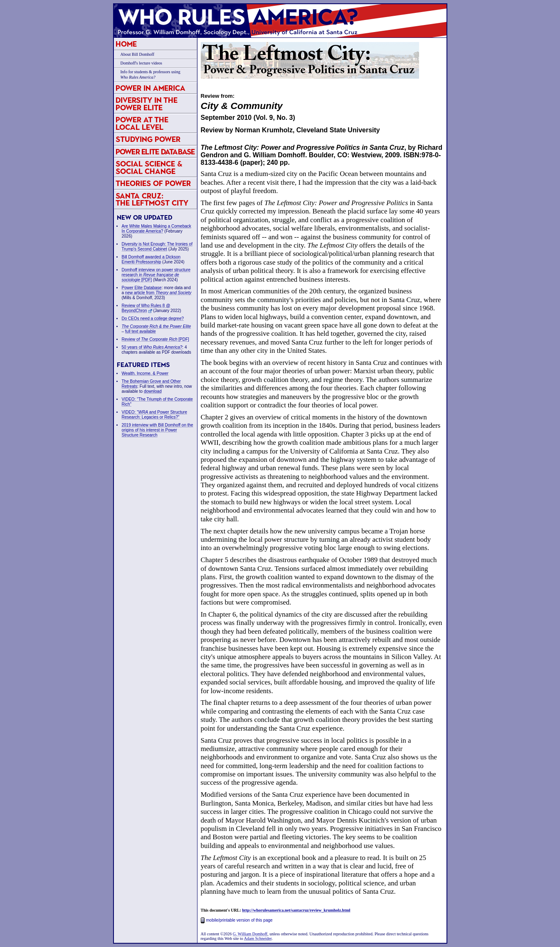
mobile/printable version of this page (237, 920)
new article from (158, 293)
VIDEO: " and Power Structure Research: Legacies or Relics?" (155, 415)
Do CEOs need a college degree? (153, 319)
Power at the (142, 123)
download (153, 391)
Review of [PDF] (155, 339)
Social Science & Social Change (149, 167)
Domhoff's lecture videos (141, 63)
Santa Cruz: (152, 200)
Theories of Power (153, 183)
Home (126, 44)
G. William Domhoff (250, 934)
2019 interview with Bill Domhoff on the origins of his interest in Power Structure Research (158, 430)
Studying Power (148, 139)
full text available (141, 331)
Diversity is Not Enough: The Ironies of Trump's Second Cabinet (157, 247)
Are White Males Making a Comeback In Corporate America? (157, 229)
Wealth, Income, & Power (145, 373)
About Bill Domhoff (137, 54)
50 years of (152, 347)
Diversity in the (147, 104)
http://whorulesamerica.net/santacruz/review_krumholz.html (296, 910)
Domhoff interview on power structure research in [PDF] (156, 275)
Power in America (150, 88)
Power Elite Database (155, 152)
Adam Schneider (258, 938)
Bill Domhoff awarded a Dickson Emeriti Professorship (151, 259)
